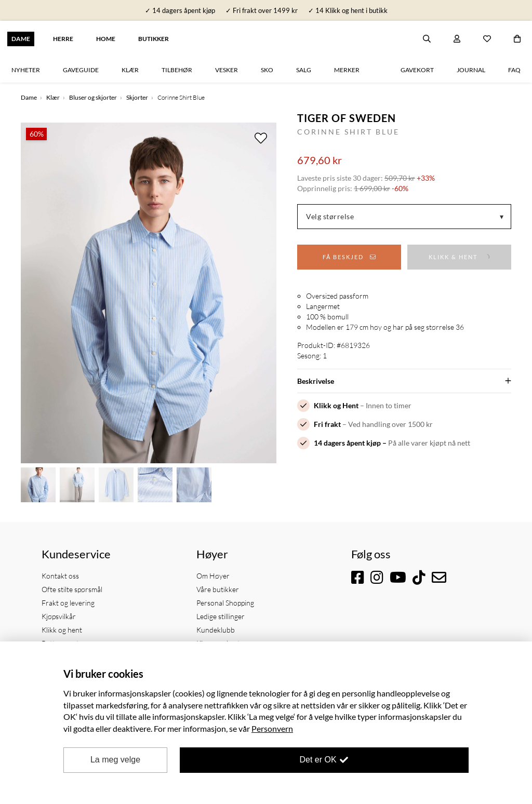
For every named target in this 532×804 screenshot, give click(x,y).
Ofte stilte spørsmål (72, 589)
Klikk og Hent (336, 405)
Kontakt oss (60, 576)
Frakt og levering (68, 603)
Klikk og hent (62, 630)
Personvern (272, 728)
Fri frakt (327, 424)
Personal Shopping (225, 603)
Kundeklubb (216, 630)
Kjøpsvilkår (59, 616)
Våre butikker (218, 589)
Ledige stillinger (221, 616)
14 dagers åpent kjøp (347, 443)
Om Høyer (213, 576)
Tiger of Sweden (347, 118)
